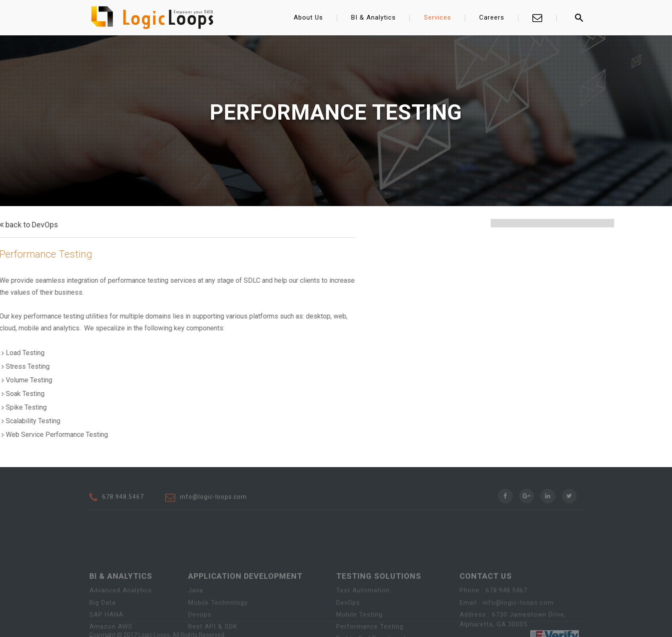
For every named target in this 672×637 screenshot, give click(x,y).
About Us (308, 17)
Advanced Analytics (121, 611)
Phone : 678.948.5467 (493, 611)
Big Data (103, 623)
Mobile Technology (218, 623)
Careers (492, 17)
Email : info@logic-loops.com (507, 623)
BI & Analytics (373, 17)
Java (196, 611)
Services (438, 17)
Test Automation (363, 611)
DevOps (348, 623)
